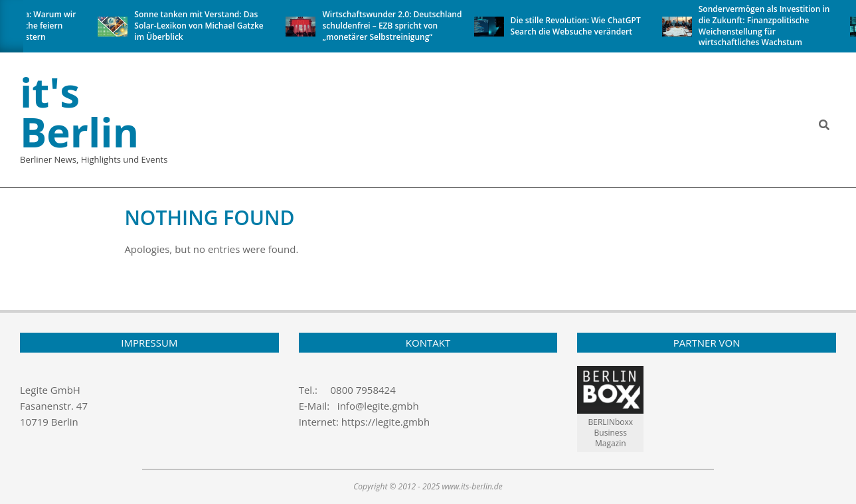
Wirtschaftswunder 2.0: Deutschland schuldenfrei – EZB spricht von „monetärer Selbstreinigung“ (394, 26)
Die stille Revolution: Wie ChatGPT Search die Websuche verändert (577, 26)
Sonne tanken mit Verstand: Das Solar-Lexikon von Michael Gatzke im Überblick (201, 26)
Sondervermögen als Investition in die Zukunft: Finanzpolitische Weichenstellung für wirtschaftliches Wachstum (766, 26)
